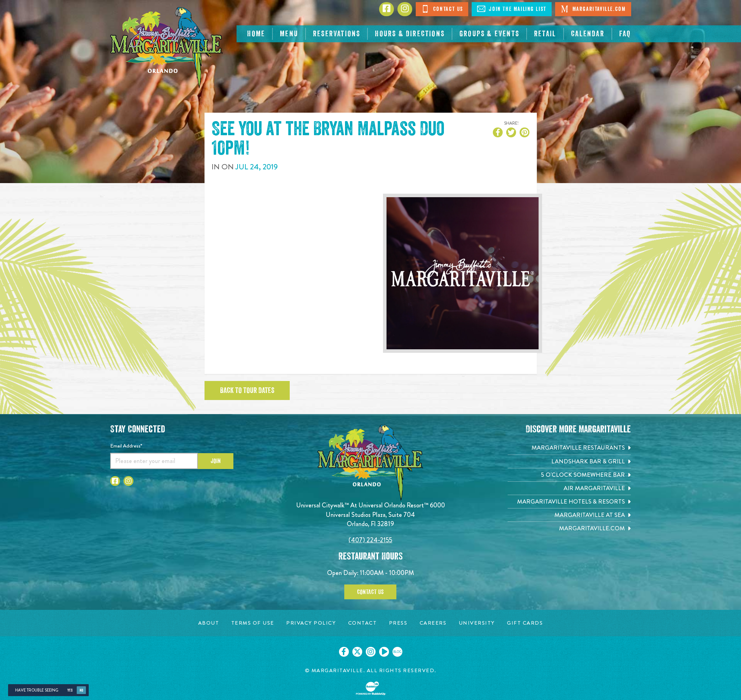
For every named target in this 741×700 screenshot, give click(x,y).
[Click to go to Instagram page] (405, 9)
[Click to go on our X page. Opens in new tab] (357, 652)
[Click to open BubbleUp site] (371, 688)
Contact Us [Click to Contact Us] (442, 9)
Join (216, 461)
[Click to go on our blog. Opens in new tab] (397, 652)
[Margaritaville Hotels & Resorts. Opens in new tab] (569, 502)
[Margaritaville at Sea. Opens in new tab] (569, 515)
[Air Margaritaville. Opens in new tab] (569, 488)
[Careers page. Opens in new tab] (433, 623)
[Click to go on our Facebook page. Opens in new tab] (344, 652)
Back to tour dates (247, 390)
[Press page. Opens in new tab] (398, 623)
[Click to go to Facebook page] (387, 9)
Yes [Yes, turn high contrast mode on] (70, 690)
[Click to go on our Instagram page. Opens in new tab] (371, 652)
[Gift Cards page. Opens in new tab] (525, 623)
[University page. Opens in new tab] (477, 623)
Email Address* (126, 446)
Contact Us (370, 592)
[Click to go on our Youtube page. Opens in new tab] (384, 652)
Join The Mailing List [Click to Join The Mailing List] (512, 9)
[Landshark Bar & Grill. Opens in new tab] (569, 461)
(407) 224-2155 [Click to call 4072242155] (370, 540)
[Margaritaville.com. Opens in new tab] (569, 528)
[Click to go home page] (167, 48)
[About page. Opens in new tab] (209, 623)
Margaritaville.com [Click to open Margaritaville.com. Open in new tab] (593, 9)
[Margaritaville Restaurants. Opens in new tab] (569, 448)
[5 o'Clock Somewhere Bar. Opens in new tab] (569, 475)
